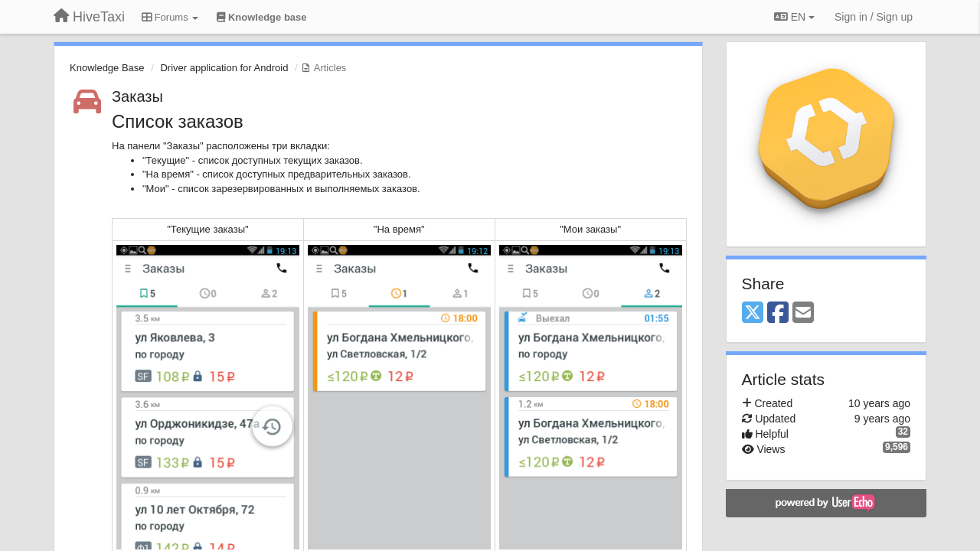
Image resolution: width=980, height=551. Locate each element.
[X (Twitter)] (753, 313)
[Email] (803, 313)
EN (794, 17)
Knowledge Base (107, 68)
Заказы (137, 96)
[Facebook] (778, 313)
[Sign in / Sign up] (874, 17)
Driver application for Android (224, 68)
